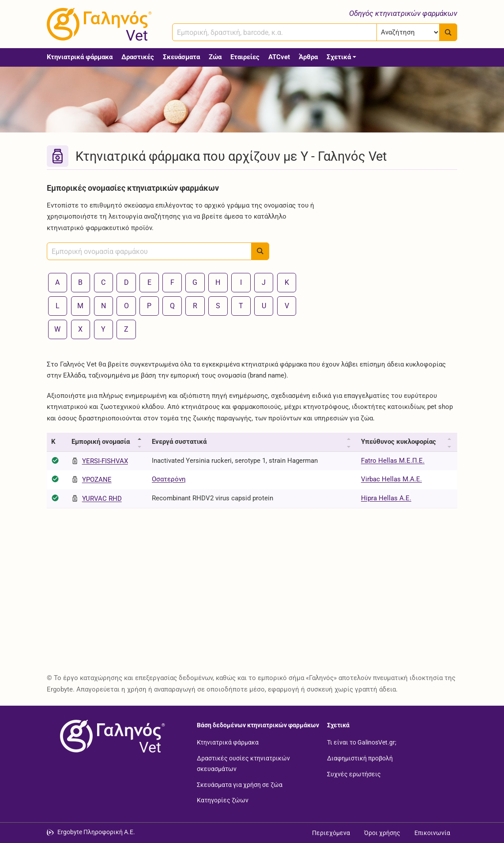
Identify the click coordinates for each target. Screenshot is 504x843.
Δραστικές (138, 57)
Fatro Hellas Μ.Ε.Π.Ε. (393, 461)
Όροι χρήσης (382, 833)
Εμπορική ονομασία (101, 442)
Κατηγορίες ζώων (223, 800)
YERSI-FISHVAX (105, 461)
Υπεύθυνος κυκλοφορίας (399, 442)
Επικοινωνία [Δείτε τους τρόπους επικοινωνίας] (432, 833)
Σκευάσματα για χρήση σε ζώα (240, 784)
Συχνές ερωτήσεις (354, 774)
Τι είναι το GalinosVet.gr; (362, 742)
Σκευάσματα (181, 57)
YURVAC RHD (102, 499)
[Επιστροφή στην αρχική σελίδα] (111, 736)
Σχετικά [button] (339, 57)
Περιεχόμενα (331, 833)
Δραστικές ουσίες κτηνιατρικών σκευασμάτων (243, 763)
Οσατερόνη (169, 479)
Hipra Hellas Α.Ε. (386, 498)
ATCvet (279, 57)
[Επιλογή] (408, 32)
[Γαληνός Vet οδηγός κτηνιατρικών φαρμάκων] (98, 24)
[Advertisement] (393, 235)
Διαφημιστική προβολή (360, 758)
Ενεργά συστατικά (179, 442)
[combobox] (275, 32)
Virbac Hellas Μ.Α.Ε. (391, 479)
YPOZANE (97, 480)
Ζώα (215, 57)
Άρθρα (308, 57)
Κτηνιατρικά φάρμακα (80, 57)
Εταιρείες (245, 57)
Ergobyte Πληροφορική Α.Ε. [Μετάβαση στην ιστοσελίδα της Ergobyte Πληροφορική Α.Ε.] (96, 832)
